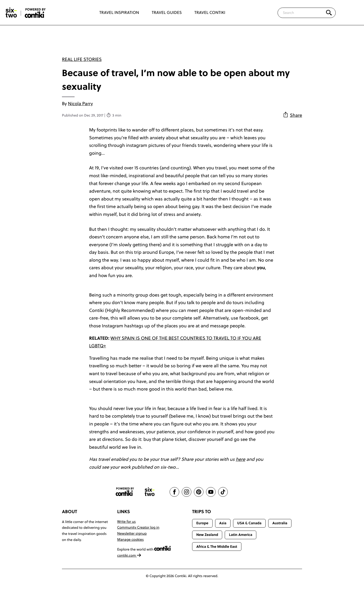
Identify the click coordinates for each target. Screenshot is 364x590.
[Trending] (351, 13)
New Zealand (207, 535)
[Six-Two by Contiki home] (11, 13)
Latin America (241, 535)
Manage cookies (131, 539)
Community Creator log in (138, 527)
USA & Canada (249, 523)
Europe (202, 523)
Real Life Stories (82, 59)
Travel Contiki (210, 13)
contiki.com (129, 555)
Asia (223, 523)
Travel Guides (167, 13)
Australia (280, 523)
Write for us (127, 521)
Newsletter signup (132, 533)
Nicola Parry (80, 104)
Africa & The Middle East (217, 547)
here (241, 459)
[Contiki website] (125, 492)
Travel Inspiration (119, 13)
